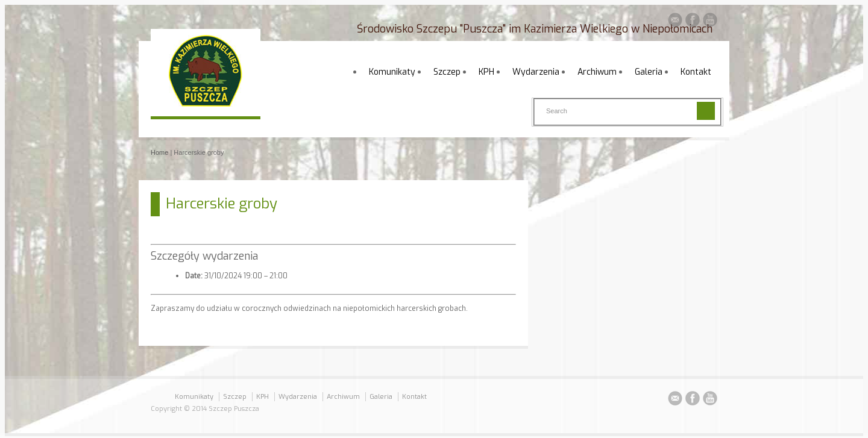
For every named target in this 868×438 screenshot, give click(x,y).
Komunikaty (392, 72)
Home (159, 152)
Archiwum (597, 72)
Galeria (649, 72)
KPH (486, 72)
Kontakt (696, 72)
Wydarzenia (536, 72)
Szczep (447, 72)
